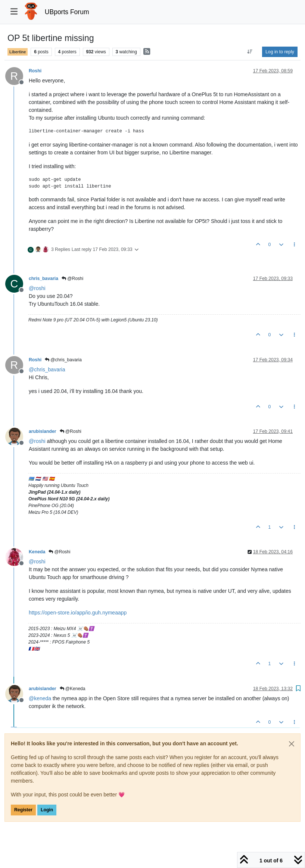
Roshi (35, 71)
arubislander (43, 431)
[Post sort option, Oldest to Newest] (250, 52)
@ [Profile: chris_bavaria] (47, 369)
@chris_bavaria (63, 360)
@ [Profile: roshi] (37, 288)
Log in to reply (280, 52)
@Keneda (73, 689)
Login (47, 810)
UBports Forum (67, 12)
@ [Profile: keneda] (40, 698)
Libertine (18, 52)
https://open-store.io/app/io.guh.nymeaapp (78, 613)
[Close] (292, 744)
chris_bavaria (43, 279)
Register (23, 810)
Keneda (37, 552)
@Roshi (72, 279)
